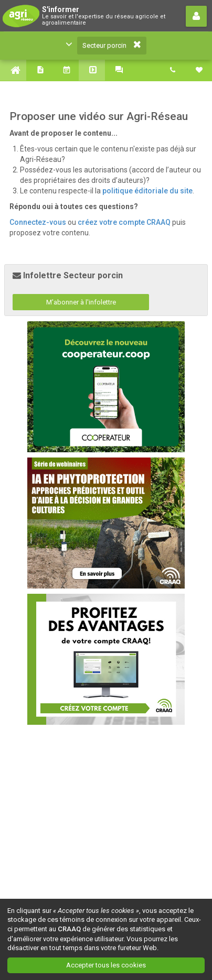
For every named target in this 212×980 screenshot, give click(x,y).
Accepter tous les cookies (106, 965)
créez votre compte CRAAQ (124, 222)
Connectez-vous (38, 222)
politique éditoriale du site (147, 191)
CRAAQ (69, 929)
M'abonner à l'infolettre (81, 302)
